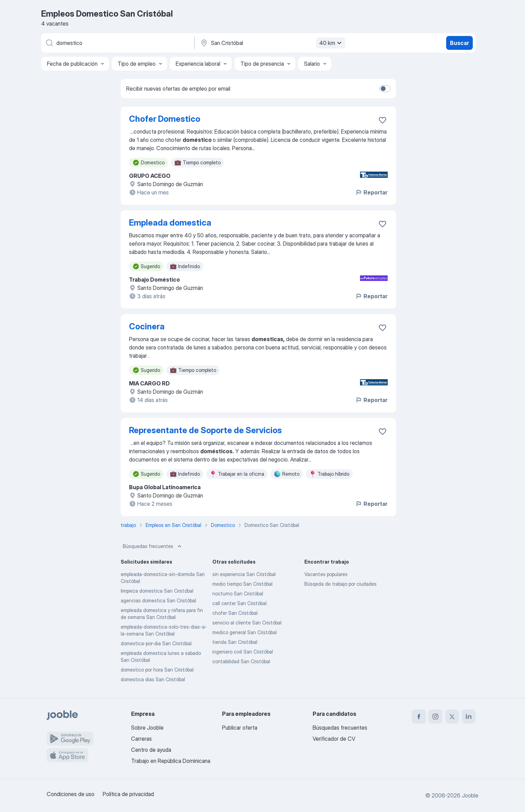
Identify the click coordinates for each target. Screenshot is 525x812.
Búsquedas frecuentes (153, 546)
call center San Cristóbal (240, 603)
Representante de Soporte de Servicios (205, 430)
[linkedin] (469, 717)
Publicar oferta (240, 728)
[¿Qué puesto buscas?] (117, 43)
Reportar (371, 192)
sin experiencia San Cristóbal (244, 574)
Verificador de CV (334, 739)
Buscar (459, 43)
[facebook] (419, 717)
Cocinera (147, 326)
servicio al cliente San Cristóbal (247, 623)
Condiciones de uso (71, 794)
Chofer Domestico (165, 119)
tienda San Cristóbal (235, 642)
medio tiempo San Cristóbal (242, 584)
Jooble (470, 795)
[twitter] (452, 717)
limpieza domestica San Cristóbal (157, 591)
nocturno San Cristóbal (238, 594)
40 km (331, 43)
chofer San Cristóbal (235, 613)
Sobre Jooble (147, 728)
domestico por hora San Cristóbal (157, 670)
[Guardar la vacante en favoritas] (383, 120)
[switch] (385, 89)
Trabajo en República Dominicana (171, 761)
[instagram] (435, 717)
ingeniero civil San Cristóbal (243, 652)
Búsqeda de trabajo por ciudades (340, 584)
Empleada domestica (170, 223)
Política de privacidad (128, 794)
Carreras (141, 739)
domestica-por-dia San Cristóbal (156, 643)
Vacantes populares (326, 574)
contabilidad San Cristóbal (241, 661)
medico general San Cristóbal (245, 632)
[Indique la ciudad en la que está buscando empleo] (272, 43)
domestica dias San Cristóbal (153, 679)
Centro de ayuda (151, 750)
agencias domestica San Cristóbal (158, 600)
